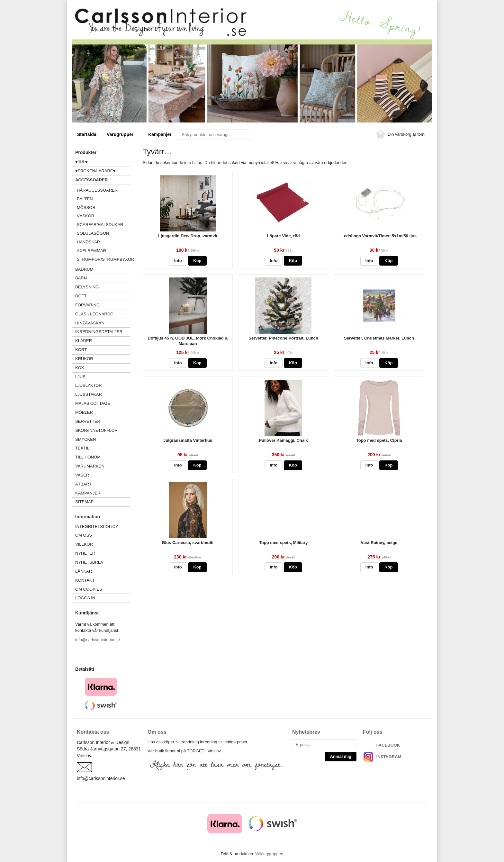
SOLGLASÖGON (93, 233)
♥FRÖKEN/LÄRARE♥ (95, 171)
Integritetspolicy (97, 526)
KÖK (80, 368)
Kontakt (85, 580)
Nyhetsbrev (89, 562)
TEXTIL (103, 448)
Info (178, 261)
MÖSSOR (86, 208)
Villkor (84, 544)
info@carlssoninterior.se (98, 640)
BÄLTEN (85, 199)
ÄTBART (103, 484)
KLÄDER (103, 341)
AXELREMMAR (91, 251)
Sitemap (84, 502)
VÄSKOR (85, 216)
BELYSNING (87, 287)
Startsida (87, 134)
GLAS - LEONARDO (94, 314)
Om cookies (89, 589)
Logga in (85, 598)
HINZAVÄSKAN (90, 323)
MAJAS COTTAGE (93, 403)
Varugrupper (122, 134)
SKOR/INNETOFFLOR (96, 430)
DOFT (103, 296)
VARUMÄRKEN (103, 466)
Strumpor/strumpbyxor (103, 259)
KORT (81, 350)
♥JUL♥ (81, 162)
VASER (82, 475)
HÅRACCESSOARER (97, 190)
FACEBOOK (388, 745)
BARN (81, 278)
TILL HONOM (88, 457)
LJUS (103, 377)
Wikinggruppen (269, 854)
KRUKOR (84, 359)
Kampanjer (160, 134)
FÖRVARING (87, 305)
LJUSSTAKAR (89, 394)
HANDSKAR (88, 242)
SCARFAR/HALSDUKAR (100, 225)
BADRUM (84, 269)
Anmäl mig (341, 756)
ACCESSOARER (103, 180)
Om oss (84, 535)
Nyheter (85, 553)
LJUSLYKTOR (89, 385)
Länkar (84, 571)
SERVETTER (88, 421)
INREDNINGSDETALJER (99, 332)
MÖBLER (84, 412)
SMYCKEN (103, 439)
